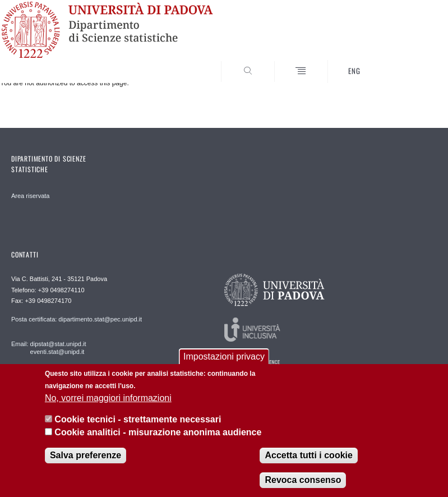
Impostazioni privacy (224, 356)
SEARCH (407, 62)
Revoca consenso (303, 480)
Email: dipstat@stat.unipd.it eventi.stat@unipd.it (49, 348)
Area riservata (30, 196)
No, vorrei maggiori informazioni (108, 398)
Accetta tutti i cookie (308, 455)
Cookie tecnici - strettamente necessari (138, 419)
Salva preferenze (86, 455)
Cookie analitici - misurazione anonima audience (158, 432)
